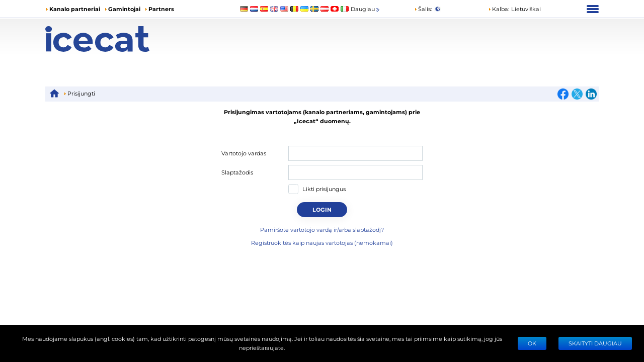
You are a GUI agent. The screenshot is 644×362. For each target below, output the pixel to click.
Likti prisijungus (324, 189)
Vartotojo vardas (244, 153)
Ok (532, 343)
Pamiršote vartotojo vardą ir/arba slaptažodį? (322, 230)
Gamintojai (124, 9)
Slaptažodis (237, 172)
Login (322, 209)
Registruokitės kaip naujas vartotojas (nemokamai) (322, 243)
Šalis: (423, 9)
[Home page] (114, 39)
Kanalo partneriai (75, 9)
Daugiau (366, 9)
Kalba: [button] (499, 9)
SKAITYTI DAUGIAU (595, 343)
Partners (161, 9)
